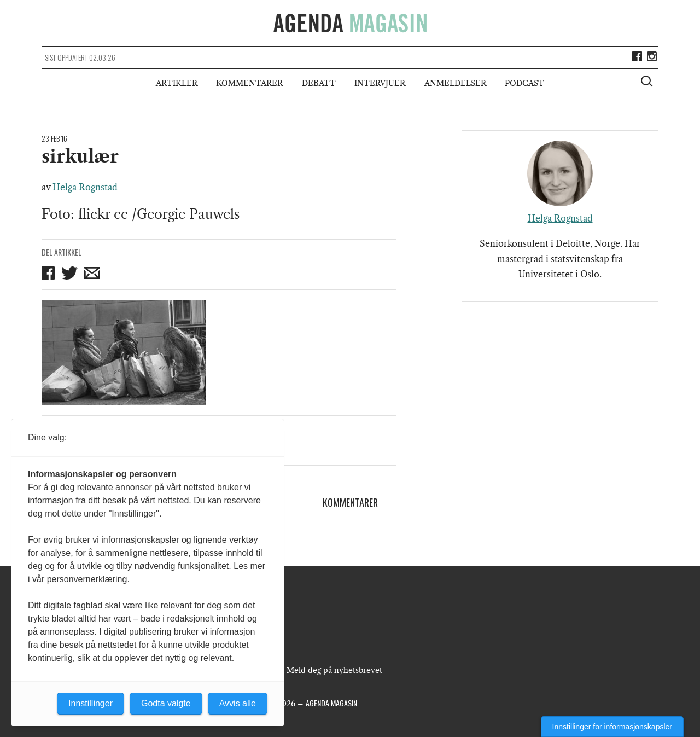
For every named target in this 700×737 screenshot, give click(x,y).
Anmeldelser (455, 83)
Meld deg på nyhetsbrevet (334, 670)
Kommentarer (249, 83)
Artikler (177, 83)
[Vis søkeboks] (648, 83)
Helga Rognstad (85, 187)
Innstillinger (91, 703)
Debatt (319, 83)
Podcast (524, 83)
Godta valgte (166, 703)
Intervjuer (380, 83)
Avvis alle (238, 703)
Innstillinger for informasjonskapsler (612, 727)
